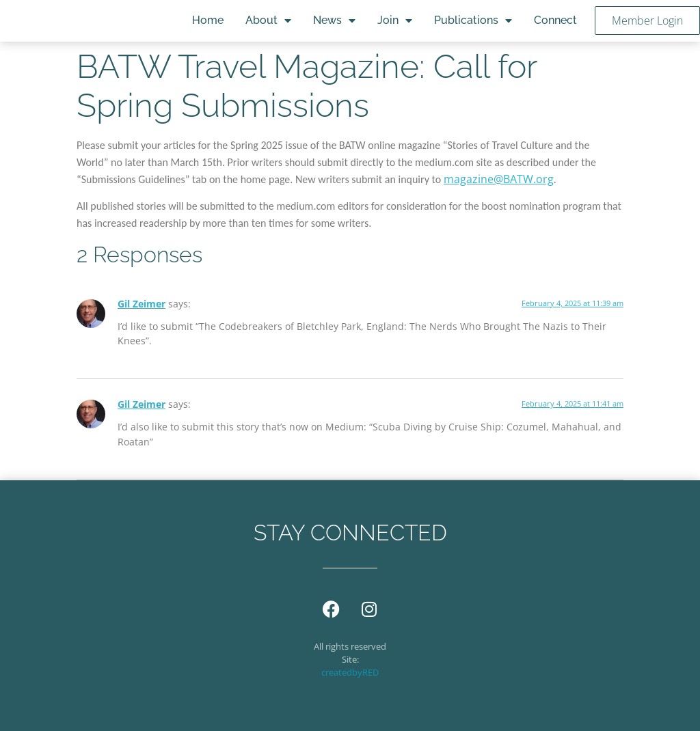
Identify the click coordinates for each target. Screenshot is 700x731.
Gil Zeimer (142, 304)
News (334, 20)
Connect (555, 20)
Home (208, 20)
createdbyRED (350, 672)
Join (395, 20)
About (268, 20)
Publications (473, 20)
